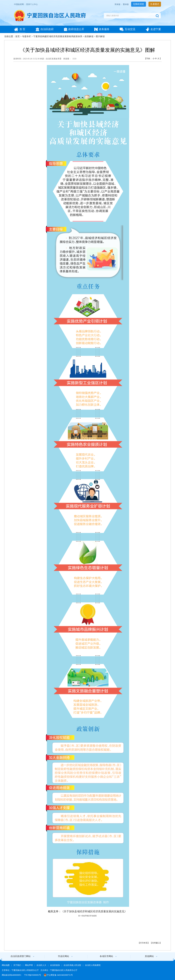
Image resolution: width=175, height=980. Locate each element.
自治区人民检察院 (93, 965)
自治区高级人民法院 (73, 965)
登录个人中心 (32, 4)
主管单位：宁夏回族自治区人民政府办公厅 (21, 970)
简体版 (118, 4)
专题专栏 (27, 36)
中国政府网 (19, 4)
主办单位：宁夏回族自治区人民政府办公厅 (59, 970)
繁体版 (126, 4)
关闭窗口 (156, 943)
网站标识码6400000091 (12, 975)
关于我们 (17, 965)
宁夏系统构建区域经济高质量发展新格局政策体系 (58, 36)
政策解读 (89, 36)
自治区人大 (42, 965)
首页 (17, 36)
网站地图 (6, 965)
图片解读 (100, 36)
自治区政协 (55, 965)
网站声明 (29, 965)
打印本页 (144, 943)
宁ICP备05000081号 (33, 975)
